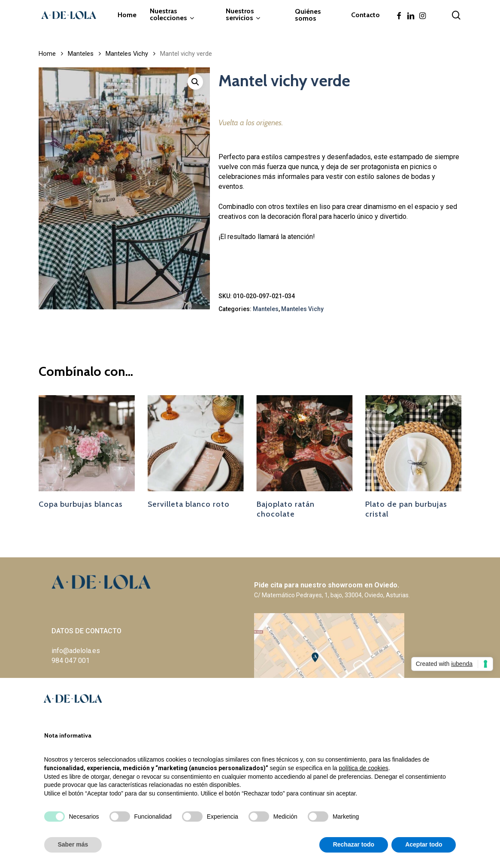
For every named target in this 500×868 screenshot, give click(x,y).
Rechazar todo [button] (354, 844)
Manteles (81, 54)
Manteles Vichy (127, 54)
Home (47, 54)
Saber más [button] (73, 844)
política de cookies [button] (364, 768)
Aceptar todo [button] (424, 844)
